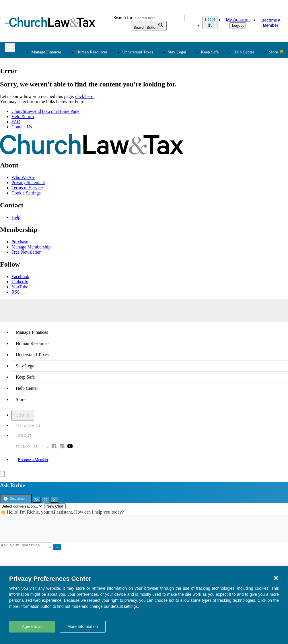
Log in (209, 23)
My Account (237, 20)
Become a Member (271, 23)
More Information (83, 626)
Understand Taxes (138, 52)
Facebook (20, 276)
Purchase (20, 242)
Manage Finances (46, 52)
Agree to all (32, 626)
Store (276, 52)
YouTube (20, 287)
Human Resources (92, 52)
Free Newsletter (26, 252)
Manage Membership (31, 247)
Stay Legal (177, 52)
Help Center (244, 52)
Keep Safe (210, 52)
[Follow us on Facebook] (54, 447)
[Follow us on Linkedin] (62, 447)
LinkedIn (20, 282)
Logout (237, 25)
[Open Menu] (7, 23)
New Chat (55, 506)
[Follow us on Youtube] (70, 447)
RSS (15, 292)
